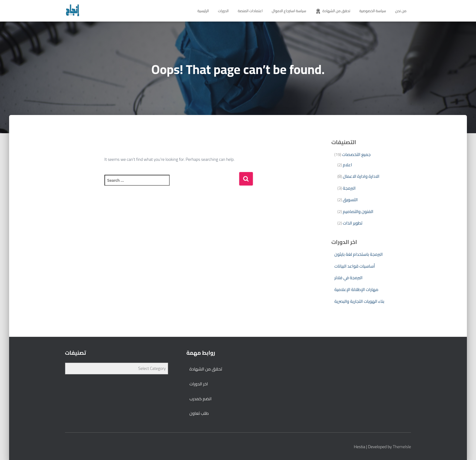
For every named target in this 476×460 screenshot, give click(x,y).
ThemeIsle (402, 447)
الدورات (223, 11)
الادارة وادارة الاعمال (361, 176)
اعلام (347, 165)
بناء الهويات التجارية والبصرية (359, 301)
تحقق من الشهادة (333, 11)
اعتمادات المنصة (250, 11)
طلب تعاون (199, 413)
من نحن (401, 11)
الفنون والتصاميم (358, 211)
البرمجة (349, 188)
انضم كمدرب (201, 399)
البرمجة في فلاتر (349, 278)
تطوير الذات (352, 223)
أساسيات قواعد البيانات (355, 266)
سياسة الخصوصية (373, 11)
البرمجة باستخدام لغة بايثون (359, 254)
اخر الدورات (199, 384)
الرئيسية (203, 11)
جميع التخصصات (356, 154)
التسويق (350, 200)
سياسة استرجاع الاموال (289, 11)
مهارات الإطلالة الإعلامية (357, 289)
